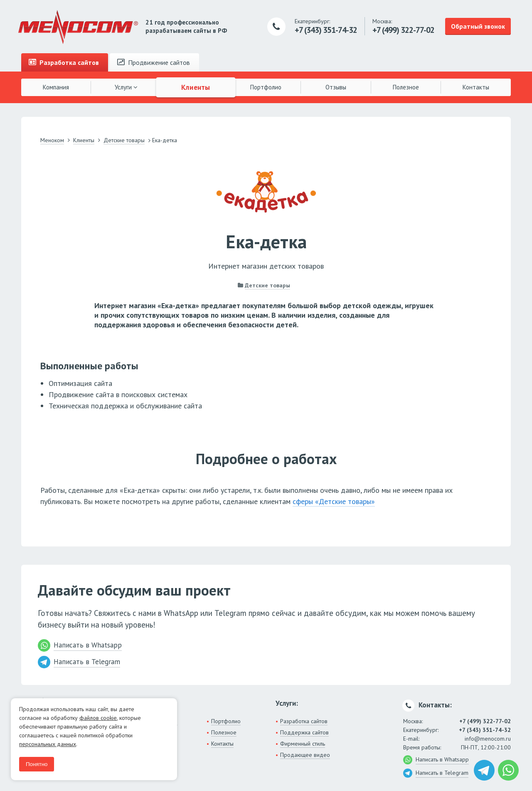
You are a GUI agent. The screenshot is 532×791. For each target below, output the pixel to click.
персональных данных (48, 744)
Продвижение (154, 62)
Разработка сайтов (304, 721)
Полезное (406, 87)
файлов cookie (98, 718)
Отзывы (336, 87)
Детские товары (267, 285)
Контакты (476, 87)
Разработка (64, 62)
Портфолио (266, 87)
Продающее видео (305, 755)
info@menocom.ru (488, 739)
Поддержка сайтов (304, 732)
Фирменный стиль (303, 744)
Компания (56, 87)
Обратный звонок (478, 26)
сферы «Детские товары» (334, 501)
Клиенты (196, 87)
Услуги (126, 87)
